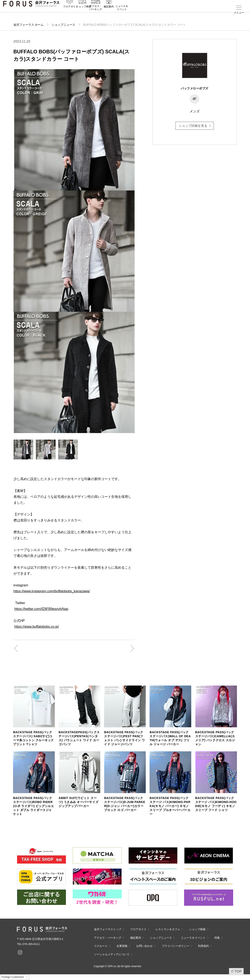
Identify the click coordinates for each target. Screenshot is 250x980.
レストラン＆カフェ (168, 929)
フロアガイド (71, 13)
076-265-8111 (31, 944)
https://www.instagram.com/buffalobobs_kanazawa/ (52, 591)
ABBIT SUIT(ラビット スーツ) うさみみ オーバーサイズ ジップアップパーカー (78, 802)
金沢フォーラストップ (108, 929)
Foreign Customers (13, 977)
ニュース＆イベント (122, 14)
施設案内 (109, 13)
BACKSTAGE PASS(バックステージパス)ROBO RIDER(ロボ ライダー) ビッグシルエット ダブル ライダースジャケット (33, 806)
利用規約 (203, 946)
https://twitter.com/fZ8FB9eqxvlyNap (41, 609)
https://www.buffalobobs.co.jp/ (37, 627)
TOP (238, 971)
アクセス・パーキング (96, 14)
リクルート (101, 946)
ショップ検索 (84, 13)
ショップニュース (63, 25)
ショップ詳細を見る (193, 126)
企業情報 (122, 946)
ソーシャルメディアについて (112, 954)
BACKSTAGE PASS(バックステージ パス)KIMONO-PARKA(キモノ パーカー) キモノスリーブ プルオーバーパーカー (170, 806)
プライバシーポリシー (175, 946)
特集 (217, 938)
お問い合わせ (144, 946)
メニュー (239, 13)
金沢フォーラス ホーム (29, 25)
